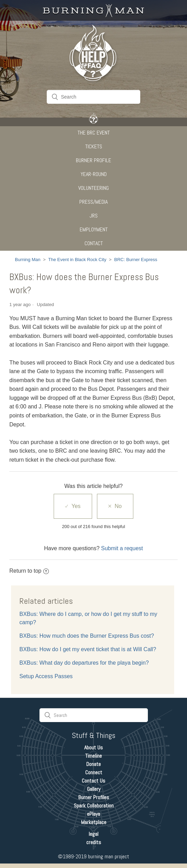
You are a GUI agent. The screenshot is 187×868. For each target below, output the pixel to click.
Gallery (94, 789)
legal (93, 834)
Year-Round (94, 174)
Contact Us (93, 781)
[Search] (93, 97)
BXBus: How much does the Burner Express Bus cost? (87, 636)
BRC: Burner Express (136, 260)
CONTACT (94, 243)
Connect (94, 772)
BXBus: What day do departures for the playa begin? (84, 663)
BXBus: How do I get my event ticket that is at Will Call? (88, 649)
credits (94, 842)
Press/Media (93, 202)
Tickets (94, 146)
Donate (93, 764)
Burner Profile (93, 160)
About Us (93, 747)
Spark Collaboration (94, 806)
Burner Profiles (94, 797)
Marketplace (94, 822)
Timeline (93, 756)
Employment (94, 229)
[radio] (73, 506)
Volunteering (93, 188)
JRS (94, 216)
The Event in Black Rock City (77, 260)
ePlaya (93, 814)
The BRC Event (94, 133)
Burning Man (28, 260)
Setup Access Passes (46, 676)
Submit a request (122, 548)
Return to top (29, 571)
